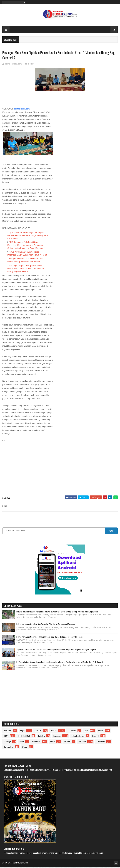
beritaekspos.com (22, 110)
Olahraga (7, 742)
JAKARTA (41, 737)
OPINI (22, 742)
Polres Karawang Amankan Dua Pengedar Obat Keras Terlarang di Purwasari (46, 625)
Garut (86, 732)
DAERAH (54, 732)
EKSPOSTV (72, 732)
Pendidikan (36, 742)
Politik (31, 65)
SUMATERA (101, 742)
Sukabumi (82, 742)
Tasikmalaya (9, 748)
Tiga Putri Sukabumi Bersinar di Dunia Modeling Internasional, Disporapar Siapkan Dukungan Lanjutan (56, 651)
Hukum (101, 732)
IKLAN (6, 737)
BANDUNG (8, 732)
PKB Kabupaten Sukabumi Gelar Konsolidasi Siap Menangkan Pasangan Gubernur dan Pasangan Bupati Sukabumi (26, 246)
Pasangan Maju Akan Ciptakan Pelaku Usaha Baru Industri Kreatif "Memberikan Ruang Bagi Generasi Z (25, 270)
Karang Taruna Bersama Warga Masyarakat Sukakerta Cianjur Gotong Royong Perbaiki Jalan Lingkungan (57, 613)
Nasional (96, 737)
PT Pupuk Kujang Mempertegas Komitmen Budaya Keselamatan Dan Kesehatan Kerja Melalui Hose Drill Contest (60, 663)
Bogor (22, 732)
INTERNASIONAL (24, 737)
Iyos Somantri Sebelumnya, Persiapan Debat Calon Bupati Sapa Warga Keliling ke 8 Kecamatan (27, 236)
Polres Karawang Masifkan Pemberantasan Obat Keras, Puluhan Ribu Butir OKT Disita (50, 638)
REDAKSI (67, 742)
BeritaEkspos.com (21, 864)
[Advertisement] (60, 472)
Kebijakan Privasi (78, 737)
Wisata (25, 748)
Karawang (57, 737)
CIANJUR (38, 732)
